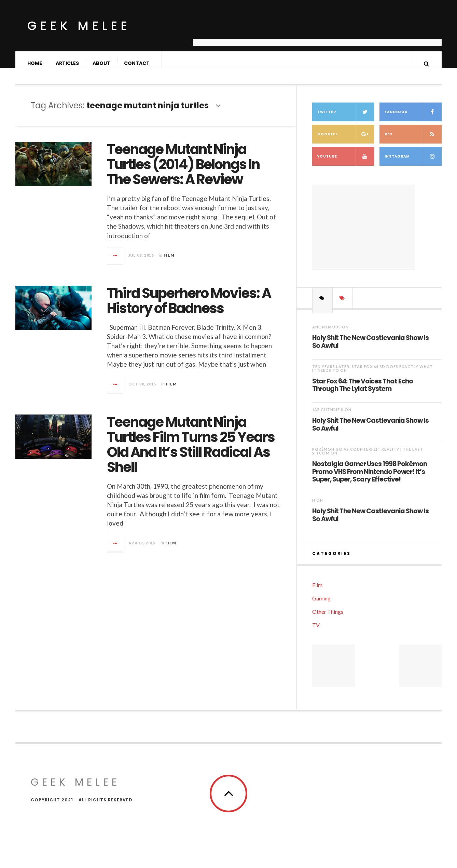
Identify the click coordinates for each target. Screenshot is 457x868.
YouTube (346, 163)
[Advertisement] (317, 29)
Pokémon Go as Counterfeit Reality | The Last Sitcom (368, 458)
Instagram (413, 163)
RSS (413, 141)
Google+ (346, 141)
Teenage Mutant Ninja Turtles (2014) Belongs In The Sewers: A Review (183, 171)
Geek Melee (79, 26)
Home (35, 63)
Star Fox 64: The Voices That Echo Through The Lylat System (363, 392)
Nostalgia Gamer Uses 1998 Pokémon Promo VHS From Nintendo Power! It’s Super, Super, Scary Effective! (370, 478)
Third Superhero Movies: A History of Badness (189, 308)
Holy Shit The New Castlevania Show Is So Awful (370, 348)
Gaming (321, 605)
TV (316, 632)
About (102, 63)
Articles (68, 63)
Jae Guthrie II (328, 416)
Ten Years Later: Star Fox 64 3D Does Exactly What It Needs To (372, 375)
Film (169, 262)
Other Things (328, 618)
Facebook (413, 119)
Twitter (346, 119)
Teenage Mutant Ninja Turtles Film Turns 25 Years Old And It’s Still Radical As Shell (191, 451)
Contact (137, 63)
